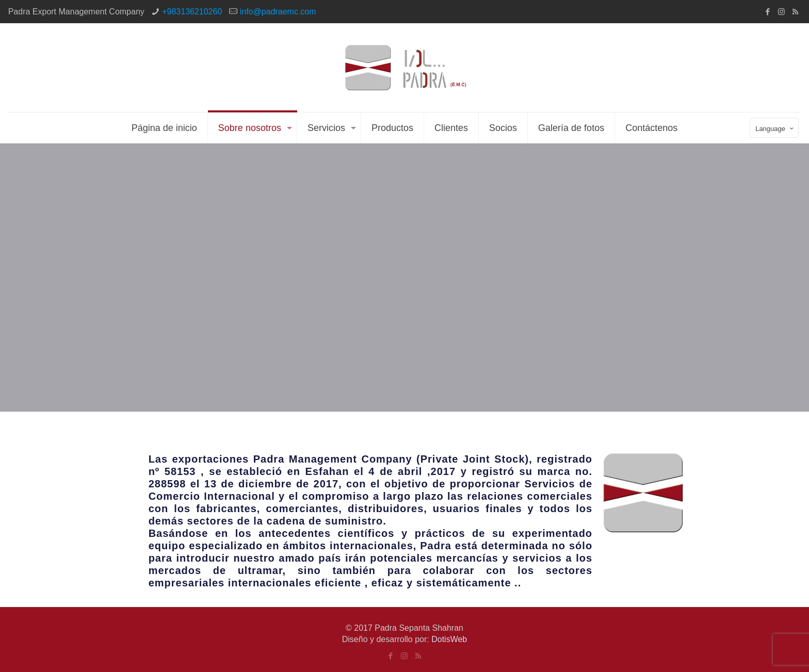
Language (775, 128)
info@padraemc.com (278, 12)
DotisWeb (449, 639)
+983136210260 (192, 12)
